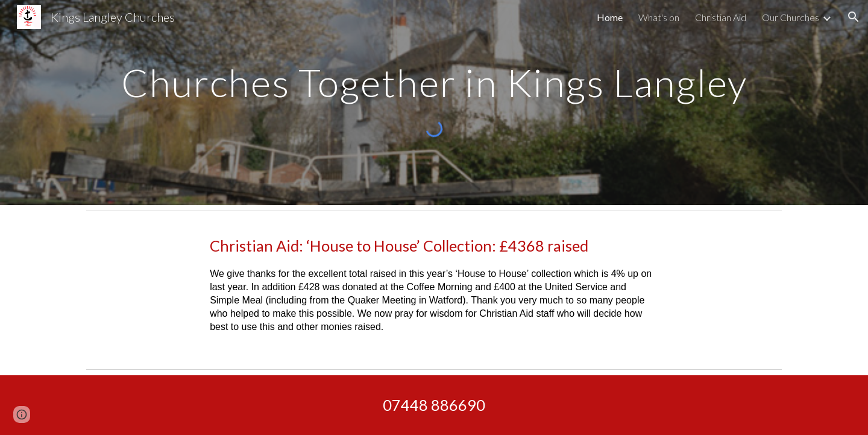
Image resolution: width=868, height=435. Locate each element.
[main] (434, 78)
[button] (854, 17)
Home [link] (610, 17)
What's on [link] (659, 17)
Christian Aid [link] (721, 17)
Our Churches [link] (791, 17)
